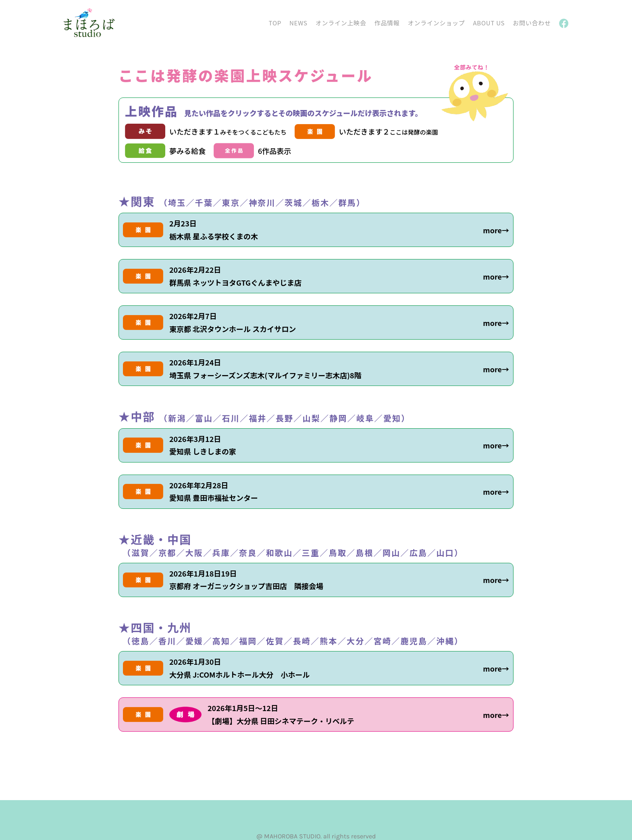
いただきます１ (228, 131)
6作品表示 (274, 151)
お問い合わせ (532, 23)
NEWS (298, 23)
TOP (275, 23)
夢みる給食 (187, 151)
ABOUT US (489, 23)
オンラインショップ (437, 23)
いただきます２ (389, 131)
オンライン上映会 (341, 23)
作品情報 (387, 23)
